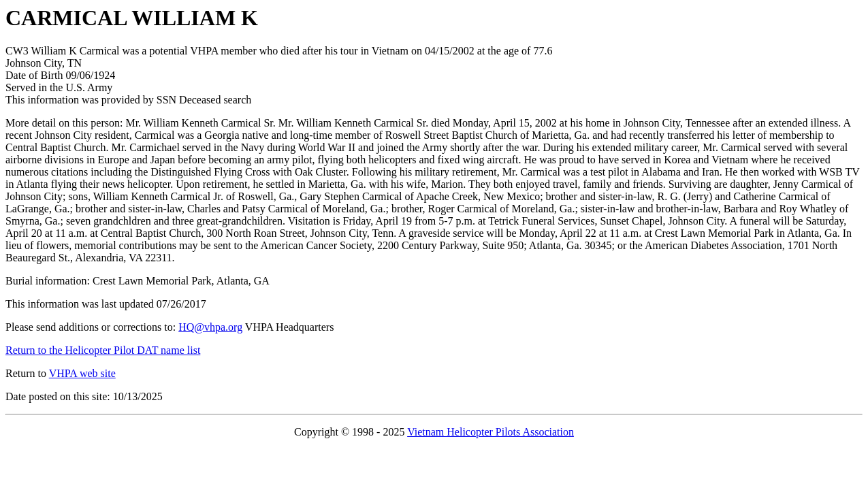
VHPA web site (82, 373)
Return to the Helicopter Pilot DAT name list (103, 350)
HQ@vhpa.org (210, 327)
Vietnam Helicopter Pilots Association (491, 432)
